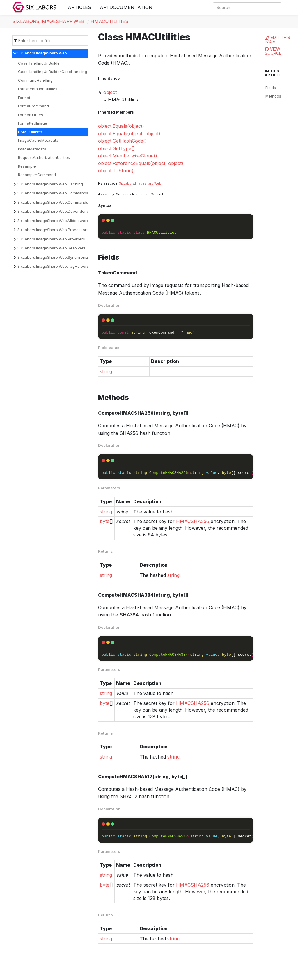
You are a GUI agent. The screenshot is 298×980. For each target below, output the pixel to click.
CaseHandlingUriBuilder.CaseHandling (53, 72)
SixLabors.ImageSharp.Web (48, 21)
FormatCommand (33, 106)
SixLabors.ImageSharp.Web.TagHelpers (53, 266)
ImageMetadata (32, 149)
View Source (273, 51)
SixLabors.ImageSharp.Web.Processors (53, 230)
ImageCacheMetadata (38, 140)
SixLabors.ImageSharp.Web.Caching (50, 184)
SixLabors (127, 184)
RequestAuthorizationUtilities (44, 157)
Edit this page (277, 39)
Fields (271, 88)
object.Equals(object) (121, 126)
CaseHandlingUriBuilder (40, 63)
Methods (273, 96)
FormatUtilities (31, 115)
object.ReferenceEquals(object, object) (141, 163)
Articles (79, 7)
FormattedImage (33, 123)
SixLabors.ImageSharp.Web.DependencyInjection (62, 211)
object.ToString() (117, 171)
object (110, 92)
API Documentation (126, 7)
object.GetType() (116, 148)
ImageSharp (144, 184)
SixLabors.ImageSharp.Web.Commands (53, 193)
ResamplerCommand (37, 175)
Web (158, 184)
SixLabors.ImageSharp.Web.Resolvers (52, 248)
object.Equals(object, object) (129, 134)
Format (24, 98)
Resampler (28, 166)
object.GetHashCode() (122, 141)
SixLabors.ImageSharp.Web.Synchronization (57, 257)
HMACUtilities (109, 21)
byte (105, 521)
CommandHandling (35, 80)
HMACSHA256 (193, 521)
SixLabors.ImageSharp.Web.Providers (51, 239)
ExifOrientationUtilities (38, 89)
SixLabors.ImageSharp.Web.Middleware (53, 221)
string (106, 371)
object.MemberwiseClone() (128, 156)
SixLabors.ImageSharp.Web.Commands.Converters (63, 202)
